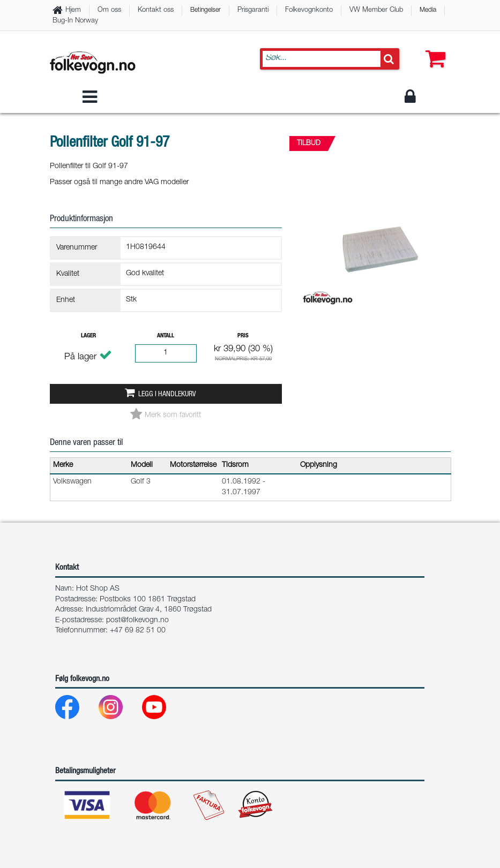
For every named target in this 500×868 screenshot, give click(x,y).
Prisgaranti (253, 10)
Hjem (73, 10)
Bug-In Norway (75, 21)
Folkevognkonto (309, 10)
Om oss (109, 10)
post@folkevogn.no (137, 621)
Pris (243, 336)
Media (428, 10)
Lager (88, 336)
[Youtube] (163, 710)
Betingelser (206, 10)
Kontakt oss (156, 10)
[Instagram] (119, 710)
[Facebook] (76, 710)
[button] (433, 48)
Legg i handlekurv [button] (167, 395)
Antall (166, 336)
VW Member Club (376, 10)
